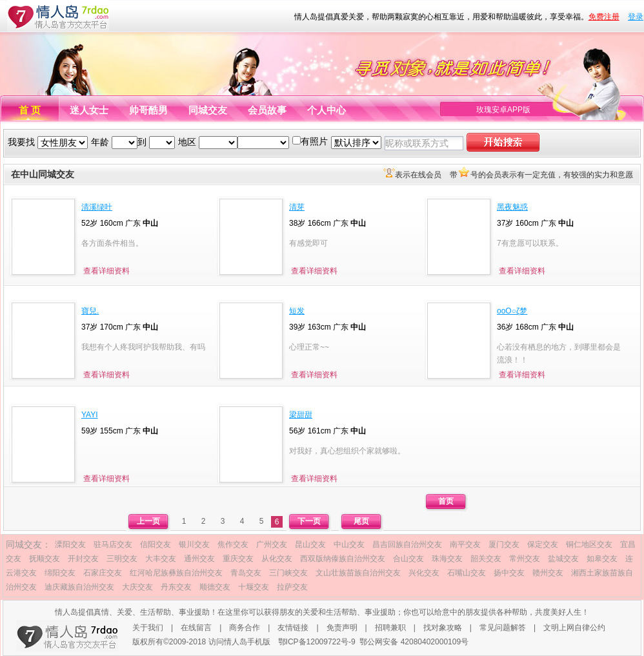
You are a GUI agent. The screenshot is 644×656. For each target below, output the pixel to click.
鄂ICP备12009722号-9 (317, 642)
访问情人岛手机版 (239, 642)
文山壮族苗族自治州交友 (358, 573)
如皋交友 (602, 559)
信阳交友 (156, 544)
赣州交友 (548, 573)
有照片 (314, 141)
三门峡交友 (288, 573)
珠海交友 (447, 559)
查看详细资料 (106, 271)
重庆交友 (238, 559)
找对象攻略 (443, 628)
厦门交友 (504, 544)
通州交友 (199, 559)
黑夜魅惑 (512, 207)
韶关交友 (486, 559)
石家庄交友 (103, 573)
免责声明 (342, 628)
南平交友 (465, 544)
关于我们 (148, 628)
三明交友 (122, 559)
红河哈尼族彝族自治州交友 (176, 573)
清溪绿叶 (97, 207)
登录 (636, 17)
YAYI (90, 415)
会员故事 (267, 110)
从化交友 (277, 559)
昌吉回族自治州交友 (407, 544)
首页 (446, 501)
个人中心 (327, 110)
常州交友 (525, 559)
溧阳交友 (70, 544)
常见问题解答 (503, 628)
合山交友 (408, 559)
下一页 (309, 521)
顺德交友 (215, 587)
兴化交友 (424, 573)
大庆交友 (137, 587)
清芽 (297, 207)
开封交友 (83, 559)
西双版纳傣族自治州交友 (343, 559)
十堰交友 (254, 587)
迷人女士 (89, 110)
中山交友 (349, 544)
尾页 (361, 521)
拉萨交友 (292, 587)
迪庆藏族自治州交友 (79, 587)
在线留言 (196, 628)
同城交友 (208, 110)
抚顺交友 (45, 559)
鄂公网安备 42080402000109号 (414, 642)
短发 (297, 311)
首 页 (30, 110)
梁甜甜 (301, 415)
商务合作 (245, 628)
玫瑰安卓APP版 (503, 110)
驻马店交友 (113, 544)
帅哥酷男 (148, 110)
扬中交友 (509, 573)
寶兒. (90, 311)
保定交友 (543, 544)
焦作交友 (233, 544)
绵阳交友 (60, 573)
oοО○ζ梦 (512, 311)
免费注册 (604, 17)
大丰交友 (161, 559)
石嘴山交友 (467, 573)
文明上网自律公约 (574, 628)
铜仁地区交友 (589, 544)
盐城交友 (563, 559)
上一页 (148, 521)
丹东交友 (176, 587)
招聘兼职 (390, 628)
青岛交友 (246, 573)
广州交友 (272, 544)
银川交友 (194, 544)
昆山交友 (310, 544)
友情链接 (293, 628)
